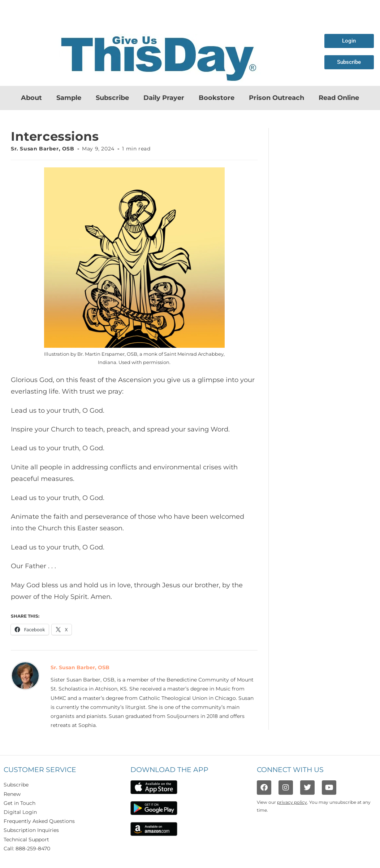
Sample (69, 98)
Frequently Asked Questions (39, 821)
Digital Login (20, 812)
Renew (12, 794)
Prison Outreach (277, 98)
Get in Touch (20, 803)
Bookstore (217, 98)
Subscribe (112, 98)
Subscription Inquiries (31, 830)
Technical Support (26, 839)
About (31, 98)
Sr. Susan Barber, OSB (43, 149)
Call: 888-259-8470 (27, 849)
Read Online (339, 98)
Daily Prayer (164, 98)
